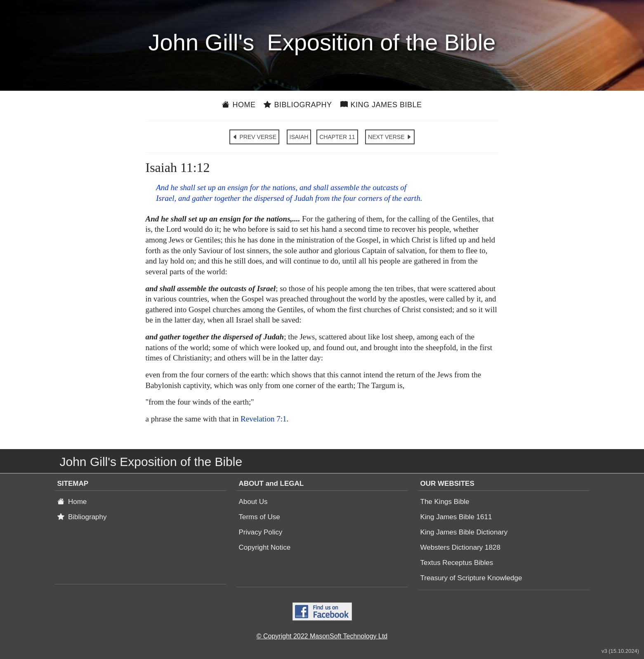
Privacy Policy (261, 532)
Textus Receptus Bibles (457, 563)
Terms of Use (259, 517)
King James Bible (381, 105)
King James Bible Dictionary (464, 532)
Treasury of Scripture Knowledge (471, 578)
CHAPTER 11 (337, 137)
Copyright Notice (265, 547)
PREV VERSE (254, 137)
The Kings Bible (445, 502)
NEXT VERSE (390, 137)
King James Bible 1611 (456, 517)
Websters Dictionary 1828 (460, 547)
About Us (253, 502)
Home (239, 105)
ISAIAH (299, 137)
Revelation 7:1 (263, 419)
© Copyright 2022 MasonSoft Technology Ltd (322, 636)
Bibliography (298, 105)
